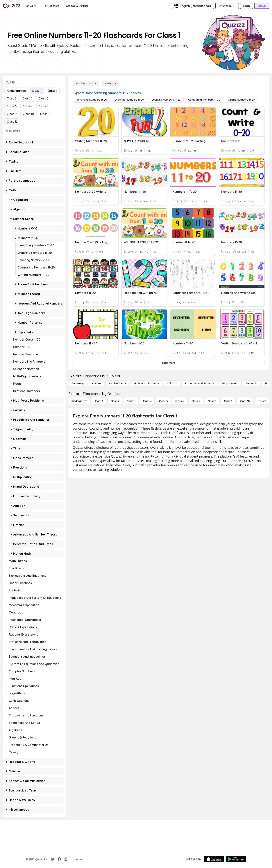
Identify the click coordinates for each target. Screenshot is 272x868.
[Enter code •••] (227, 6)
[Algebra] (96, 383)
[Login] (247, 6)
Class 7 (28, 106)
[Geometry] (78, 383)
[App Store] (214, 859)
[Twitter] (53, 859)
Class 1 (37, 91)
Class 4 (27, 98)
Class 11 (45, 114)
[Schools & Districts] (77, 6)
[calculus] (172, 383)
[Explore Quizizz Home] (12, 6)
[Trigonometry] (230, 383)
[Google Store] (236, 859)
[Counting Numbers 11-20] (166, 100)
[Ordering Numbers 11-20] (129, 100)
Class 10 (28, 114)
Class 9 (12, 114)
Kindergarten (16, 91)
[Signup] (262, 6)
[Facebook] (59, 859)
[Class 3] (131, 401)
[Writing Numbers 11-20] (241, 100)
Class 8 (44, 106)
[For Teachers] (51, 6)
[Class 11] (262, 401)
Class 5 (44, 98)
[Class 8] (212, 401)
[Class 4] (147, 401)
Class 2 (52, 91)
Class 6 (12, 106)
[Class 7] (196, 401)
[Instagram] (66, 859)
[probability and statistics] (199, 383)
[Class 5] (163, 401)
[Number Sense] (117, 383)
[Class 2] (115, 401)
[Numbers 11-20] (86, 83)
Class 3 (12, 98)
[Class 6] (180, 401)
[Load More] (169, 363)
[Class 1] (111, 83)
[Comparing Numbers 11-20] (204, 100)
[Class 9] (228, 401)
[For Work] (31, 6)
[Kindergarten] (79, 401)
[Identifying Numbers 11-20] (91, 100)
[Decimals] (252, 383)
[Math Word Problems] (146, 383)
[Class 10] (245, 401)
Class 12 (12, 122)
